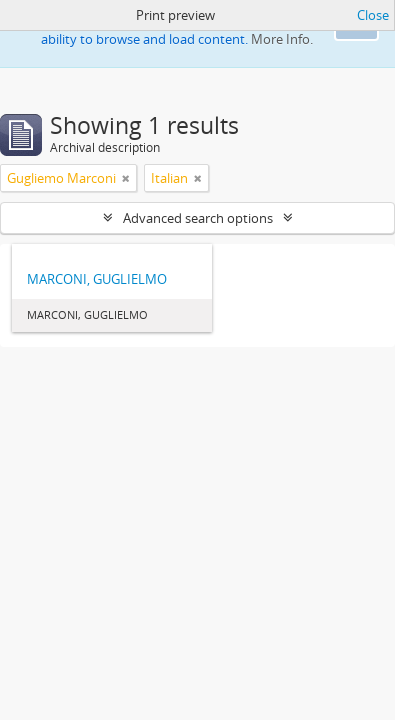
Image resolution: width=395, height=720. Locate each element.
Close (373, 15)
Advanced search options (198, 218)
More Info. (282, 39)
